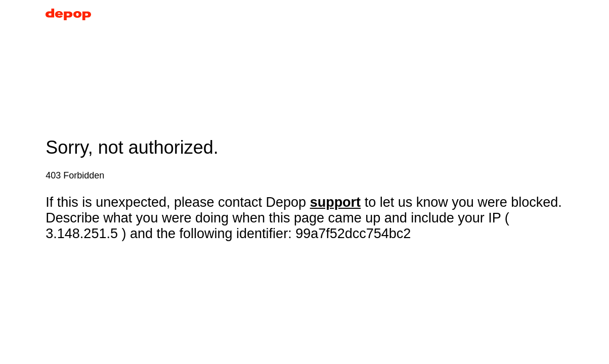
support (336, 202)
